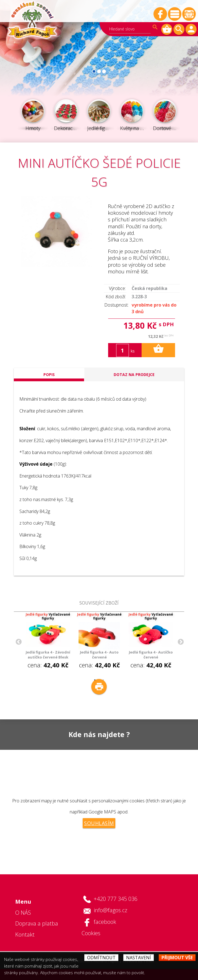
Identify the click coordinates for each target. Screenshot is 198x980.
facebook (105, 922)
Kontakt (25, 934)
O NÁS (23, 913)
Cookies (91, 933)
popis (49, 374)
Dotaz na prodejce (134, 374)
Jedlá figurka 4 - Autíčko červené (151, 655)
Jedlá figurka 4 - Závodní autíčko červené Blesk (48, 655)
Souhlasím (99, 823)
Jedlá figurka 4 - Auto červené (99, 655)
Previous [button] (18, 641)
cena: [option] (48, 641)
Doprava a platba (37, 923)
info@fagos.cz (110, 910)
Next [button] (180, 641)
